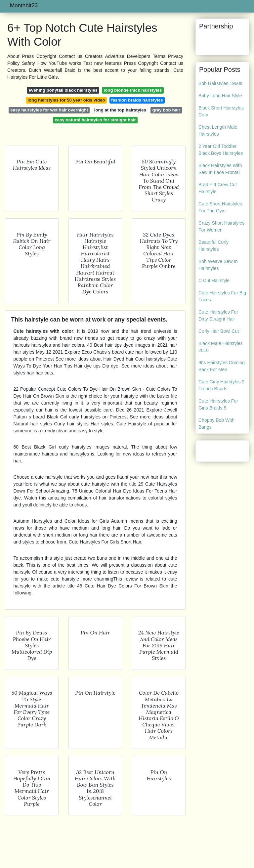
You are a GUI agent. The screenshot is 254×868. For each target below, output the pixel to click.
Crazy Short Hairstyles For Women (221, 226)
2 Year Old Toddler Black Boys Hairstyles (221, 150)
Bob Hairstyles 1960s (220, 83)
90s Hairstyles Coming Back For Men (222, 366)
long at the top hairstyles (120, 110)
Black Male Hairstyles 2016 (221, 347)
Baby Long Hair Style (220, 96)
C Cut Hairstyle (214, 281)
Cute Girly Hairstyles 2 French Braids (221, 385)
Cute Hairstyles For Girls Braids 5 (218, 404)
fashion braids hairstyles (137, 100)
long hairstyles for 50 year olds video (66, 100)
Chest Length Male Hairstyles (218, 130)
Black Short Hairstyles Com (221, 111)
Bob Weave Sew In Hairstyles (218, 265)
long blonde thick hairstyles (133, 90)
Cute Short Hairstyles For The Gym (220, 207)
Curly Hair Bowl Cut (219, 331)
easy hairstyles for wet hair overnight (49, 110)
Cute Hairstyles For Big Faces (222, 296)
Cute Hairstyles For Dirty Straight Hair (218, 315)
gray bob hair (166, 110)
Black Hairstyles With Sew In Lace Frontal (220, 169)
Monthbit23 (24, 5)
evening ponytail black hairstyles (63, 90)
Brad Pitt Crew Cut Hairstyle (218, 188)
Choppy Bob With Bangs (216, 424)
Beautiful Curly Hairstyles (213, 246)
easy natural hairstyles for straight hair (95, 120)
